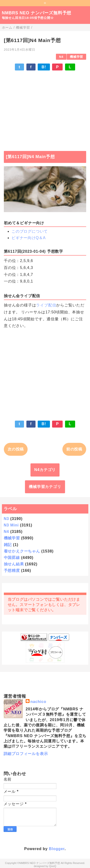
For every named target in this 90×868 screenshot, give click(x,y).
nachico (38, 702)
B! (44, 67)
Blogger (57, 849)
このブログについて (30, 231)
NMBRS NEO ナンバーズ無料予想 (37, 13)
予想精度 (12, 571)
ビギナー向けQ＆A (29, 238)
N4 (61, 57)
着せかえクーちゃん (22, 551)
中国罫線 (12, 558)
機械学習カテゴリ (45, 487)
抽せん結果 (14, 564)
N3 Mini (11, 525)
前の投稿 (74, 449)
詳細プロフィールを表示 (26, 754)
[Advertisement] (45, 108)
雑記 (8, 545)
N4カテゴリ (45, 470)
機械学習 (76, 57)
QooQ (53, 866)
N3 (6, 519)
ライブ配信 (46, 305)
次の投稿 (16, 449)
